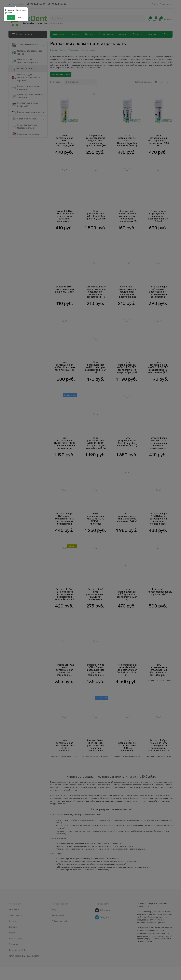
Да (11, 17)
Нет (20, 17)
